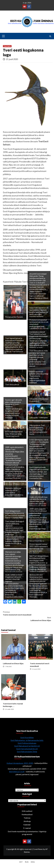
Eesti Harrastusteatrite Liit (27, 749)
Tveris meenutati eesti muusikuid (27, 613)
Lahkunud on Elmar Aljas (27, 619)
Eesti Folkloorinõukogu (27, 743)
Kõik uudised (27, 811)
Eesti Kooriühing (27, 737)
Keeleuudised (27, 814)
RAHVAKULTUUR (17, 772)
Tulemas (27, 818)
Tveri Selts (7, 46)
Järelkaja (33, 658)
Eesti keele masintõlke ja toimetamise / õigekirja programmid (27, 833)
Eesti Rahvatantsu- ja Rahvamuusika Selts (27, 740)
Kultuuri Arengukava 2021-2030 (20, 763)
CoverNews (38, 849)
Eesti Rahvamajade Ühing (27, 751)
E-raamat (27, 828)
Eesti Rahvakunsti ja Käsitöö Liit (27, 746)
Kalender (27, 825)
